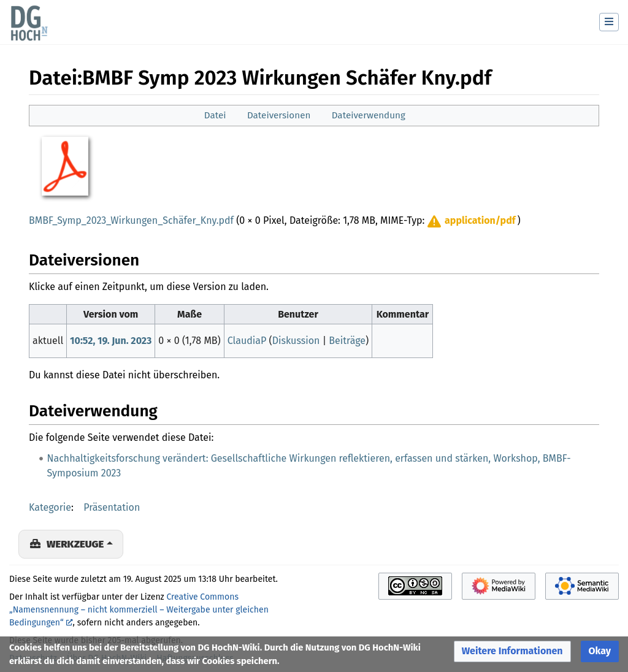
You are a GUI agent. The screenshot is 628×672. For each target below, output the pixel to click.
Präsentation (112, 507)
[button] (470, 221)
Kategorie (50, 507)
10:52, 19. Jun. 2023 (111, 341)
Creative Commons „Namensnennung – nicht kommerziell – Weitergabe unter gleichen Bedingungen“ (139, 610)
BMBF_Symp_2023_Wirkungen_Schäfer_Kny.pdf (131, 220)
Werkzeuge (75, 544)
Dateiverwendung (369, 115)
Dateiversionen (279, 115)
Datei (215, 115)
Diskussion (296, 341)
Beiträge (347, 341)
